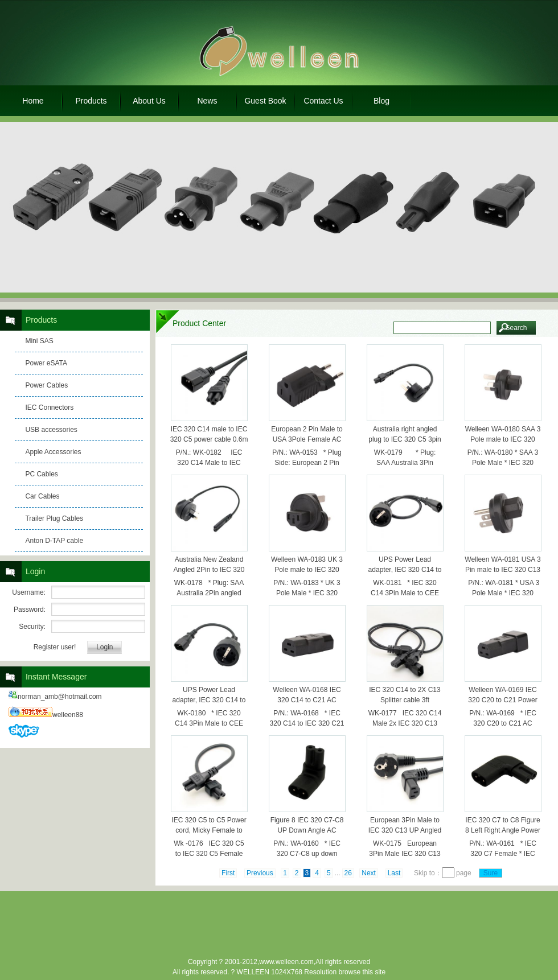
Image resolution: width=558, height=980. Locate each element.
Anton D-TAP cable (54, 541)
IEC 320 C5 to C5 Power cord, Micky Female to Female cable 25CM (209, 830)
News (207, 101)
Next (369, 873)
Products (91, 101)
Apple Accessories (53, 452)
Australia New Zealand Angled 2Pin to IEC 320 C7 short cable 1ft (209, 570)
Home (33, 101)
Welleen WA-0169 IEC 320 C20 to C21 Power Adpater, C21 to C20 (502, 700)
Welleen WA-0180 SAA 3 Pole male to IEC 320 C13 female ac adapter (503, 439)
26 (348, 873)
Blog (381, 101)
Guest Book (265, 101)
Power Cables (46, 385)
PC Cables (41, 474)
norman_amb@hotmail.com (55, 697)
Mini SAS (39, 341)
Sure (491, 873)
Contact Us (323, 101)
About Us (149, 101)
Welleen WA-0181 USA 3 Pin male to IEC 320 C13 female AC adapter (502, 570)
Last (394, 873)
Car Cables (42, 496)
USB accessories (51, 430)
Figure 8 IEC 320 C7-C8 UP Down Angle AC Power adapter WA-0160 (307, 830)
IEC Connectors (49, 407)
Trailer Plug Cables (54, 518)
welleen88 (46, 715)
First (228, 873)
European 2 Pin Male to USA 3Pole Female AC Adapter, (307, 439)
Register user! (55, 647)
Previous (260, 873)
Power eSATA (46, 363)
